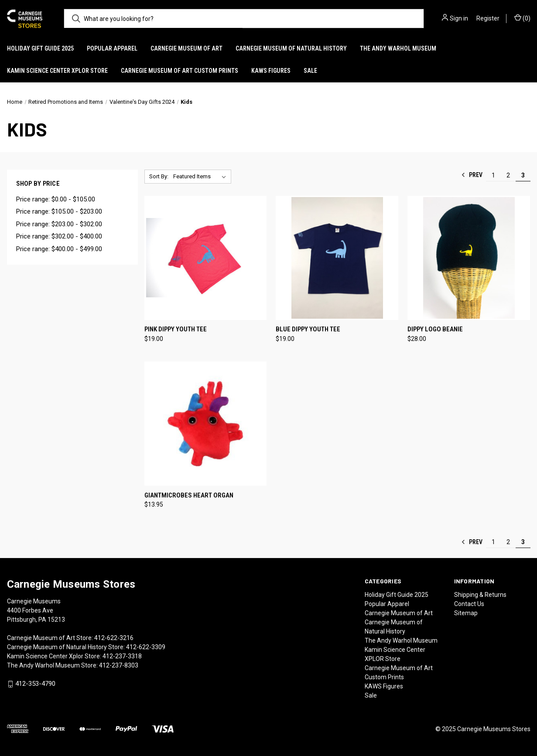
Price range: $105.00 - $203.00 (59, 211)
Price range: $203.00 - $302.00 (59, 224)
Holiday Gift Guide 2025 (40, 48)
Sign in (459, 18)
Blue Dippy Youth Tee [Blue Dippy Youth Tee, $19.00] (308, 329)
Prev (472, 175)
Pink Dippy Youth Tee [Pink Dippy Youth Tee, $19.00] (176, 329)
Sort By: (159, 176)
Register (488, 18)
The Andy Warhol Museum (398, 48)
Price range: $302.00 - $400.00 (59, 236)
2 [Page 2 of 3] (508, 175)
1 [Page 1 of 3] (493, 175)
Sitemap (466, 613)
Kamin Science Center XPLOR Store (57, 71)
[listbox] (201, 177)
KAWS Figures (271, 71)
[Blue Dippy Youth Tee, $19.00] (337, 258)
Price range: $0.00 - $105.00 (56, 199)
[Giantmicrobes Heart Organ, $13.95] (206, 424)
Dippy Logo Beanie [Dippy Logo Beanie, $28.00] (435, 329)
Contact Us (469, 604)
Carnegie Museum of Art (186, 48)
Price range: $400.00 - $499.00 (59, 249)
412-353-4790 (35, 684)
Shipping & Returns (480, 595)
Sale (310, 71)
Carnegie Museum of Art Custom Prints (180, 71)
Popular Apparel (112, 48)
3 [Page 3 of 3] (523, 175)
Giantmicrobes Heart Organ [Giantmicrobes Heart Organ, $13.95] (189, 495)
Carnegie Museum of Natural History (291, 48)
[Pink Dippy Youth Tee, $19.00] (206, 258)
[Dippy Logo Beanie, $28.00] (469, 258)
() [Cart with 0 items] (522, 18)
